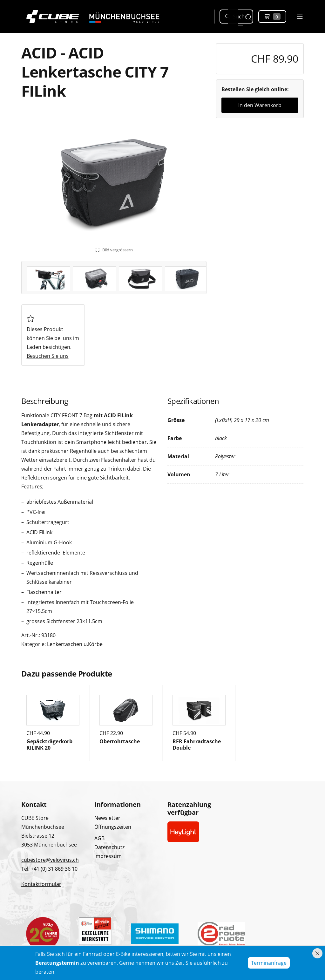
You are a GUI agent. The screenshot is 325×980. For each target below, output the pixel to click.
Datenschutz (110, 847)
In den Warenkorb (260, 105)
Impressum (108, 856)
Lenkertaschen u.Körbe (75, 644)
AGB (99, 838)
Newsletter (107, 818)
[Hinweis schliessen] (317, 953)
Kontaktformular (41, 884)
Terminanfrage (269, 963)
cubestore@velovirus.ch (50, 860)
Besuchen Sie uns (48, 356)
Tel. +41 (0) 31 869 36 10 (49, 869)
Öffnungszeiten (113, 827)
